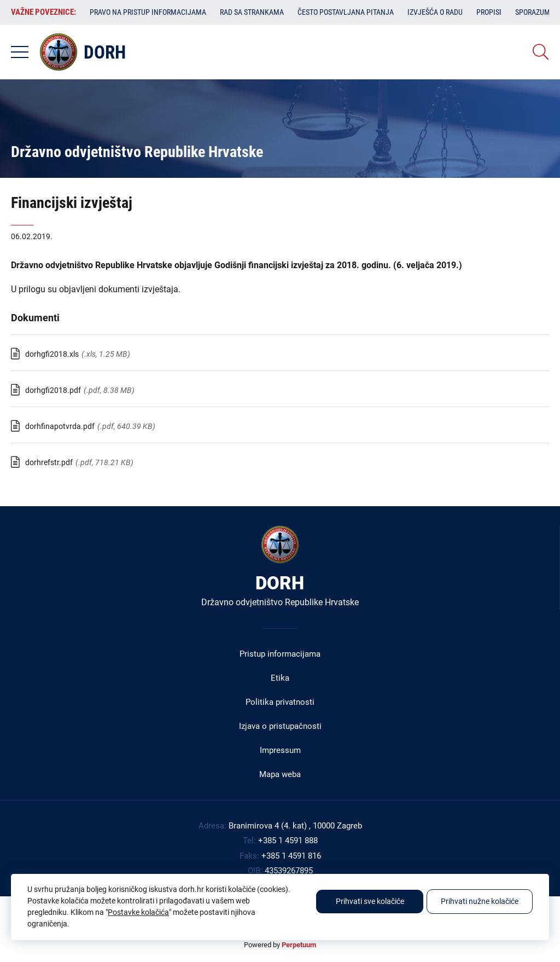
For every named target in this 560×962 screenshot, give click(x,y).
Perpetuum (299, 945)
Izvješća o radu (435, 12)
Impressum (280, 750)
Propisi (489, 12)
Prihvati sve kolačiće (370, 901)
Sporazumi (534, 12)
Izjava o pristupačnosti (280, 726)
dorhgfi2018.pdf (53, 390)
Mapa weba (280, 774)
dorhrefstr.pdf (49, 462)
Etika (280, 678)
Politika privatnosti (280, 702)
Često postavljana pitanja (346, 12)
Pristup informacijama (280, 654)
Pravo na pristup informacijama (148, 12)
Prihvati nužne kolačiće (480, 901)
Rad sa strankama (252, 12)
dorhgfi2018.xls (52, 354)
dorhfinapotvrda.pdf (60, 426)
